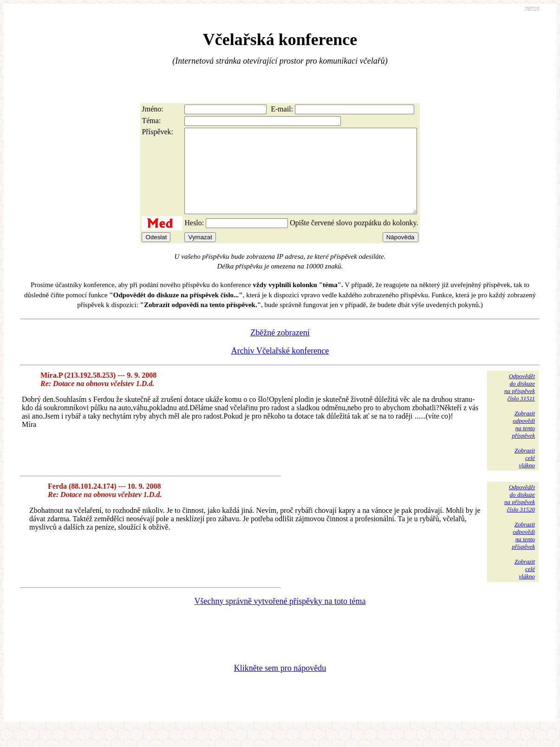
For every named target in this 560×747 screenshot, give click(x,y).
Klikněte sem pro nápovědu (280, 685)
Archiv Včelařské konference (280, 367)
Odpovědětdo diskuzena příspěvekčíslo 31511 (520, 404)
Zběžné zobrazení (280, 349)
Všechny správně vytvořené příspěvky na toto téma (280, 618)
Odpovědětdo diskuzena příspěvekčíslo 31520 (520, 515)
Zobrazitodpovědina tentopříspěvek (523, 441)
